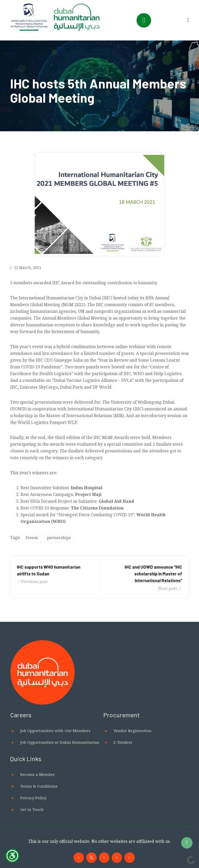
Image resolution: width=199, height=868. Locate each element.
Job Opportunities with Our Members (55, 731)
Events (32, 538)
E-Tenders (123, 742)
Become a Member (38, 774)
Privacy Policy (33, 798)
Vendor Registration (133, 731)
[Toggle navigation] (144, 20)
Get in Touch (32, 809)
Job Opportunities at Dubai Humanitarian (60, 742)
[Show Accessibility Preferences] (12, 856)
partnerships (59, 538)
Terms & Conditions (39, 786)
